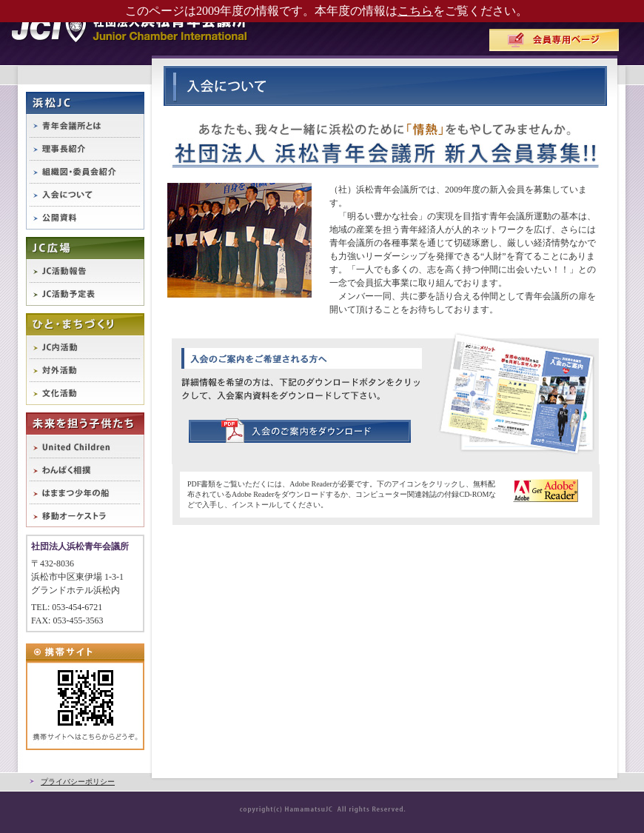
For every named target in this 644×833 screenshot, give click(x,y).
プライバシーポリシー (78, 782)
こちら (415, 11)
